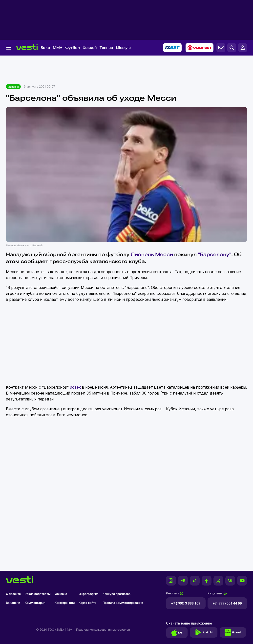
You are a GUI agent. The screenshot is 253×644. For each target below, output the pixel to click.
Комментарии (35, 603)
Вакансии (13, 603)
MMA (58, 48)
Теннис (106, 48)
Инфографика (89, 594)
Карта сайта (87, 603)
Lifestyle (123, 48)
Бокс (45, 48)
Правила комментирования (123, 603)
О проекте (13, 594)
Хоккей (90, 48)
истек (75, 387)
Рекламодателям (38, 594)
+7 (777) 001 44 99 (227, 603)
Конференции (65, 603)
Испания (13, 87)
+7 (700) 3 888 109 (186, 603)
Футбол (73, 48)
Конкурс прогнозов (116, 594)
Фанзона (61, 594)
